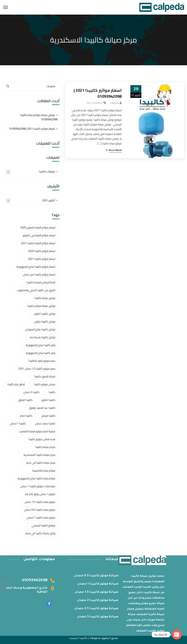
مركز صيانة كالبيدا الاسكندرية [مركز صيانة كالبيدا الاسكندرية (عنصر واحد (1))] (39, 455)
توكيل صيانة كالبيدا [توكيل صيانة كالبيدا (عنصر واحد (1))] (45, 298)
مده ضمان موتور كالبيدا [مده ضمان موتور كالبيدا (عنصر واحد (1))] (42, 439)
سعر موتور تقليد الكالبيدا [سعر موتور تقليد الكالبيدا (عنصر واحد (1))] (42, 361)
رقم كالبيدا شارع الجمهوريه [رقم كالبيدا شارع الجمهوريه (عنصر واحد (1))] (41, 353)
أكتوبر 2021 (30, 200)
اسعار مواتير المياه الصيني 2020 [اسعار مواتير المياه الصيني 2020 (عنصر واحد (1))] (38, 227)
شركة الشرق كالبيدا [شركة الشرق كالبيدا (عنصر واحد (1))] (45, 376)
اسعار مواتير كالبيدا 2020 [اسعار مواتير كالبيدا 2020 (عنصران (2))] (42, 251)
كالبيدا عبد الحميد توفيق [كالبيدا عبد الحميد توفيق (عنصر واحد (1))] (42, 408)
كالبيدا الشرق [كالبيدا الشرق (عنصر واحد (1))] (25, 400)
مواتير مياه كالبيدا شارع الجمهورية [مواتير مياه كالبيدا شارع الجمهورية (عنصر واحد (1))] (37, 478)
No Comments (95, 103)
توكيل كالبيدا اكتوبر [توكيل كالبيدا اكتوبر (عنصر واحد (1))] (45, 314)
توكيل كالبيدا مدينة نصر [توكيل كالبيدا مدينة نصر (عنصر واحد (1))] (43, 337)
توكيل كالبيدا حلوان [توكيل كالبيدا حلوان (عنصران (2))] (45, 322)
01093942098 (35, 583)
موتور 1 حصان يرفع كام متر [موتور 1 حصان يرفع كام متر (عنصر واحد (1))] (40, 494)
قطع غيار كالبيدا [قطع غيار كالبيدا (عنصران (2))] (16, 384)
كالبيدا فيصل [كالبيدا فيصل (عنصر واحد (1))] (48, 416)
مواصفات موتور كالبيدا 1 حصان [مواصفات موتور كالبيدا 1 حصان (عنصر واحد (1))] (38, 486)
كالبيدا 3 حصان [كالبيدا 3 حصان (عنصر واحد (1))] (31, 392)
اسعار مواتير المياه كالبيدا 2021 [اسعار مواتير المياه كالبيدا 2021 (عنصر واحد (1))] (38, 243)
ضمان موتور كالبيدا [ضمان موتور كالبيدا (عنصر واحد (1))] (45, 384)
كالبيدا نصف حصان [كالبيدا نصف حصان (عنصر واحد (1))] (45, 423)
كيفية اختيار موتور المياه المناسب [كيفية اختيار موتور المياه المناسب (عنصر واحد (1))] (37, 431)
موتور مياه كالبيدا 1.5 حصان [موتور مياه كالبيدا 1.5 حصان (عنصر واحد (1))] (40, 502)
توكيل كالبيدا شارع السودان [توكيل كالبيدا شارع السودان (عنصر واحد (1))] (40, 329)
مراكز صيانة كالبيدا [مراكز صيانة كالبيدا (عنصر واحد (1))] (45, 447)
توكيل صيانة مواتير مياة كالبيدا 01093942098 (39, 117)
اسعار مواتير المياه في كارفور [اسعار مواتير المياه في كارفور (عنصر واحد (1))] (39, 235)
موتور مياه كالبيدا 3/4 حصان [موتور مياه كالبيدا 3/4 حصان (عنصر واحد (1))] (40, 510)
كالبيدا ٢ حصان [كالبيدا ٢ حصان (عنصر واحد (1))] (18, 423)
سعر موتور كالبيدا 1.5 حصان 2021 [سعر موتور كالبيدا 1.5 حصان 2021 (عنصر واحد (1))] (37, 369)
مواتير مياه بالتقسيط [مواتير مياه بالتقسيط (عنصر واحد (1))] (44, 471)
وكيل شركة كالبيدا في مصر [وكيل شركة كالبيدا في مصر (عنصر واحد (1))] (40, 533)
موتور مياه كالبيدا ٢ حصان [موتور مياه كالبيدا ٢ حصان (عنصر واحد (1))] (41, 518)
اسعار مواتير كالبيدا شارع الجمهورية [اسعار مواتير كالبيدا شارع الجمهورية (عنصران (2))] (36, 267)
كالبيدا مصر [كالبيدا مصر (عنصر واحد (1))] (26, 416)
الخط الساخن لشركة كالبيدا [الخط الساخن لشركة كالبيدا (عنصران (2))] (41, 282)
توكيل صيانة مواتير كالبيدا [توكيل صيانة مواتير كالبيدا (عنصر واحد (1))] (41, 306)
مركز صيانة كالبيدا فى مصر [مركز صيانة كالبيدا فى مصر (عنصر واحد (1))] (41, 463)
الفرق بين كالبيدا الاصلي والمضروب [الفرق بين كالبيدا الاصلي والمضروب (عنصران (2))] (36, 290)
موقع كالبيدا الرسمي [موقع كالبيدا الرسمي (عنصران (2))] (43, 525)
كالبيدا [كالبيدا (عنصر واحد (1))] (52, 392)
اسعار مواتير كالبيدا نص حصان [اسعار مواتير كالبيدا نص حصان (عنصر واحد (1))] (39, 275)
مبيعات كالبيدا (30, 172)
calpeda (114, 103)
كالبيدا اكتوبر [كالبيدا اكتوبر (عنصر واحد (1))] (48, 400)
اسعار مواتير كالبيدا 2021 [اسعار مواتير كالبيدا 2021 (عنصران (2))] (42, 259)
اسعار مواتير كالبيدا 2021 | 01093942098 (98, 93)
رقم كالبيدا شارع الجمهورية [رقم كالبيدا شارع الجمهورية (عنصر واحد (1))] (41, 345)
